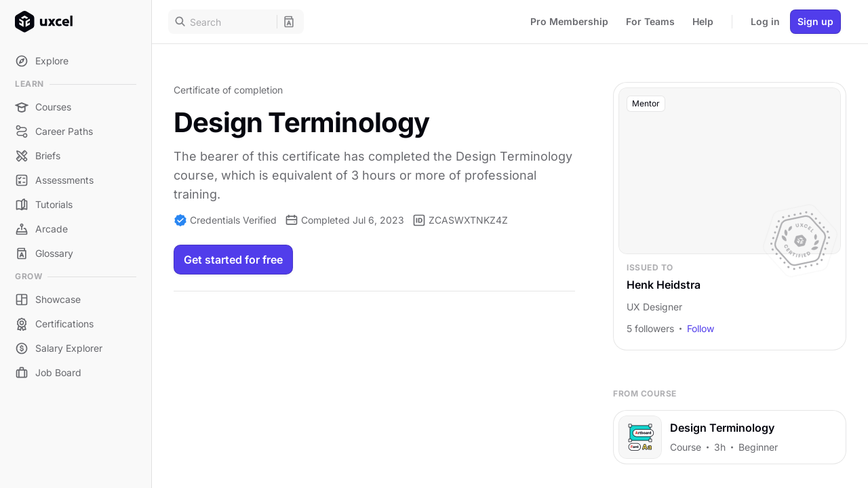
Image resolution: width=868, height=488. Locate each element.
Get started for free (233, 260)
